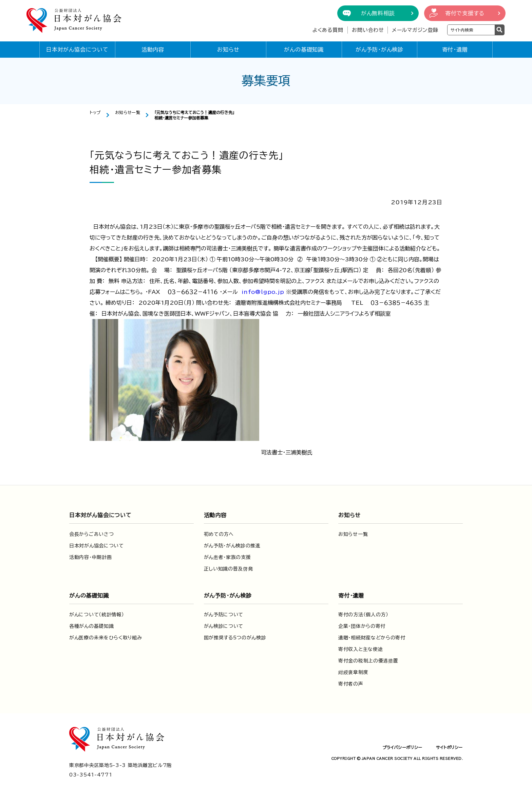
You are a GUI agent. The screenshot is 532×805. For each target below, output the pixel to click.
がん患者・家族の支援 (227, 557)
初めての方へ (219, 534)
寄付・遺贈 (455, 50)
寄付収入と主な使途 (360, 649)
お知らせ (228, 50)
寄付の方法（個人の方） (363, 615)
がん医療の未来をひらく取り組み (106, 638)
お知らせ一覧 (128, 112)
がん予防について (224, 615)
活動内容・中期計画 (90, 557)
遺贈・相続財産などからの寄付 (372, 638)
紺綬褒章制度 (353, 672)
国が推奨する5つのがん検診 (235, 638)
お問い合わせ (368, 30)
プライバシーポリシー (402, 747)
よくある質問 (328, 30)
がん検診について (224, 626)
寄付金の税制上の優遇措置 (368, 661)
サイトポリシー (449, 747)
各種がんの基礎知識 (91, 626)
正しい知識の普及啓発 (229, 569)
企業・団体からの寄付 (362, 626)
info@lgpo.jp (263, 292)
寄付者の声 (351, 684)
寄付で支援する (465, 13)
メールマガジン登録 (415, 30)
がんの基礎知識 (304, 50)
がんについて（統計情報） (97, 615)
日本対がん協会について (77, 50)
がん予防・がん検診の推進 (232, 546)
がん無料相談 (378, 13)
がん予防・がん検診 (379, 50)
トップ (95, 112)
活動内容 (153, 50)
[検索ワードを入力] (471, 30)
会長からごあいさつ (91, 534)
